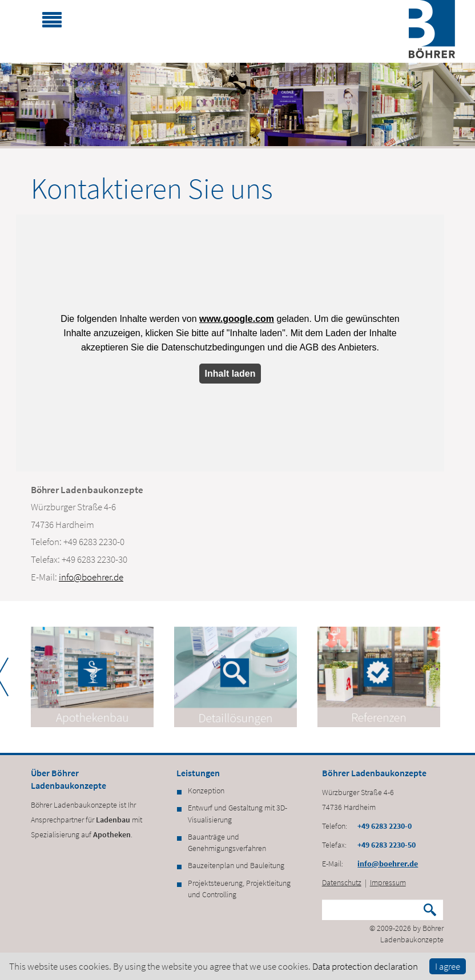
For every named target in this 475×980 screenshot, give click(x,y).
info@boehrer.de (91, 577)
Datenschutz (342, 882)
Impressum (388, 882)
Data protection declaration (365, 966)
